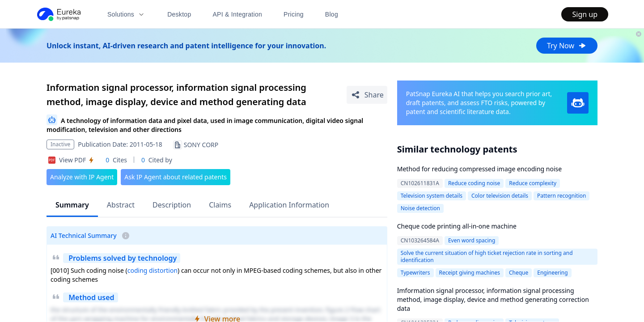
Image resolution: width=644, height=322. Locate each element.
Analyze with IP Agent (82, 177)
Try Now (567, 46)
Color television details (500, 196)
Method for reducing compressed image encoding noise (479, 169)
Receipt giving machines (470, 273)
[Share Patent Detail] (367, 95)
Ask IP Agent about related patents (176, 177)
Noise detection (420, 208)
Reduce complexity (533, 183)
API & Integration (237, 14)
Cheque (519, 273)
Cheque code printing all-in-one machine (457, 226)
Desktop (179, 14)
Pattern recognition (561, 196)
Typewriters (415, 273)
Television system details (432, 196)
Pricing (294, 14)
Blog (332, 14)
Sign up (585, 14)
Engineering (552, 273)
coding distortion (153, 270)
